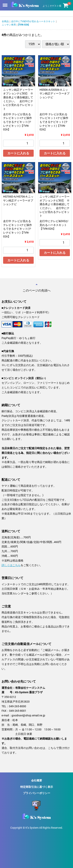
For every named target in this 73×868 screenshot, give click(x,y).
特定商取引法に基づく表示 (37, 787)
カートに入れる (18, 153)
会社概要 (37, 780)
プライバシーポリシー (37, 793)
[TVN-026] (23, 25)
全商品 (5, 21)
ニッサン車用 (9, 25)
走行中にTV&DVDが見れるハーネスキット (33, 21)
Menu (5, 3)
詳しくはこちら (11, 565)
